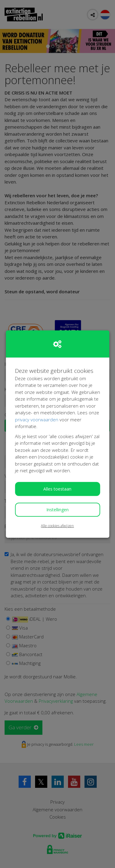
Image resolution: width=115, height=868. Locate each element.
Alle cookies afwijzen (57, 525)
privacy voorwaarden (37, 419)
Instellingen (58, 509)
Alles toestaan (57, 489)
